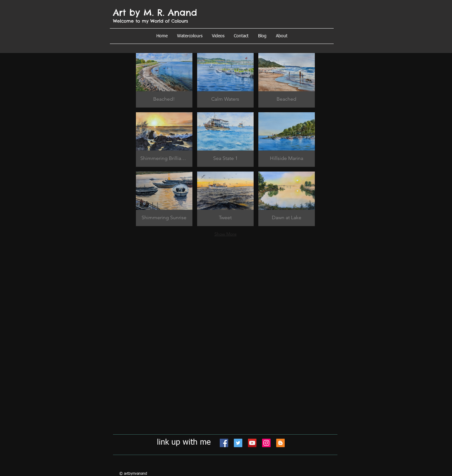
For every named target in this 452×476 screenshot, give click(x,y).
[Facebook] (224, 443)
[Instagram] (266, 443)
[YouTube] (252, 443)
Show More (226, 234)
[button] (282, 36)
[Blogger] (280, 443)
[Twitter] (238, 443)
